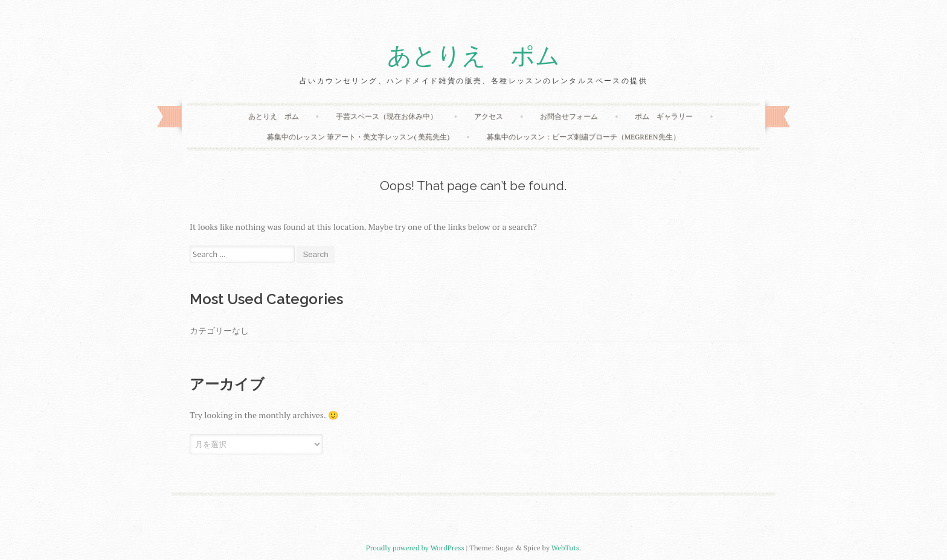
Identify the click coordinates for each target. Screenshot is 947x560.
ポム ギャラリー (664, 116)
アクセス (489, 116)
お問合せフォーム (569, 116)
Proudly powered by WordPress (415, 548)
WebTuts (565, 548)
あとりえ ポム (473, 56)
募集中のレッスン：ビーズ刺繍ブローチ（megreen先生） (583, 137)
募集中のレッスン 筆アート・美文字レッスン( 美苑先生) (358, 137)
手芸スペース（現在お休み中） (387, 116)
